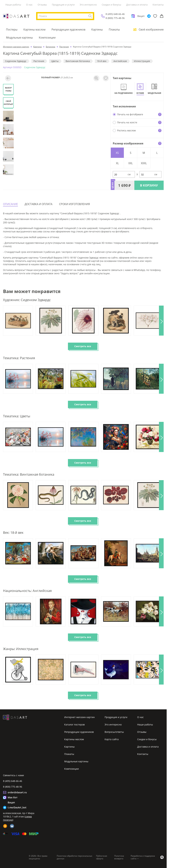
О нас (29, 5)
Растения (39, 61)
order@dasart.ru (17, 792)
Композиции (47, 38)
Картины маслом (34, 29)
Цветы (55, 61)
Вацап (141, 16)
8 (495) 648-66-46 (115, 14)
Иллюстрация (142, 61)
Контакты (158, 5)
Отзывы (42, 5)
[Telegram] (149, 16)
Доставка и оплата (137, 5)
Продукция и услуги (63, 5)
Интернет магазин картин (79, 717)
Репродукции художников (68, 29)
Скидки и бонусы (111, 5)
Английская (120, 61)
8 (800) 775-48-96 (115, 18)
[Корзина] (162, 16)
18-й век (102, 61)
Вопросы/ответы (114, 732)
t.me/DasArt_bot (17, 807)
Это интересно (88, 5)
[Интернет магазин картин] (16, 16)
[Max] (133, 16)
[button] (161, 321)
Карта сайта (112, 739)
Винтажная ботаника (78, 61)
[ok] (5, 826)
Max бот (13, 797)
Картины (97, 29)
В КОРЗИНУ (149, 185)
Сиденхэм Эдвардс (16, 61)
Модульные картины (19, 38)
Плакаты (114, 29)
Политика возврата (119, 857)
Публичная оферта (102, 857)
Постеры (12, 29)
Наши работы (13, 5)
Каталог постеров (74, 725)
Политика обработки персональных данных (74, 857)
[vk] (12, 826)
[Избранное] (155, 16)
